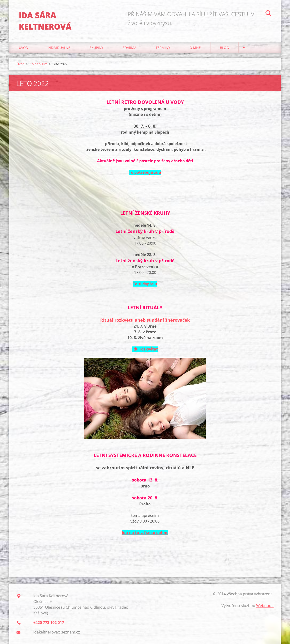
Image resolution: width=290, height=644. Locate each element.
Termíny (163, 48)
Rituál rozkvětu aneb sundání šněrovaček (145, 320)
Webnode (265, 606)
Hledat (268, 14)
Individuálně (59, 48)
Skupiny (96, 48)
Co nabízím (38, 64)
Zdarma (130, 48)
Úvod (23, 48)
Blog (224, 48)
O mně (195, 48)
